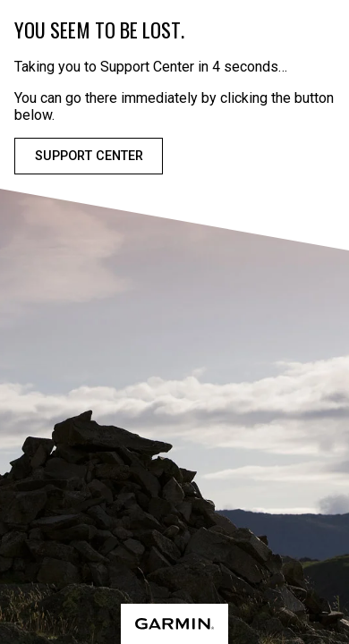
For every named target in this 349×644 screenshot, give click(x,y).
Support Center (89, 156)
